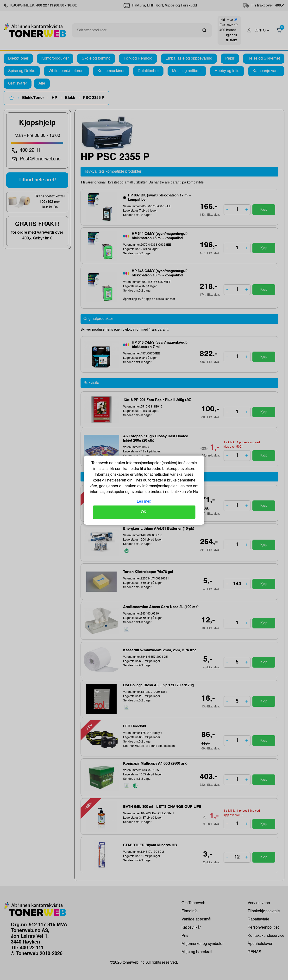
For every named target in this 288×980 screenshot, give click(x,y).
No (195, 492)
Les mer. (144, 502)
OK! (144, 512)
